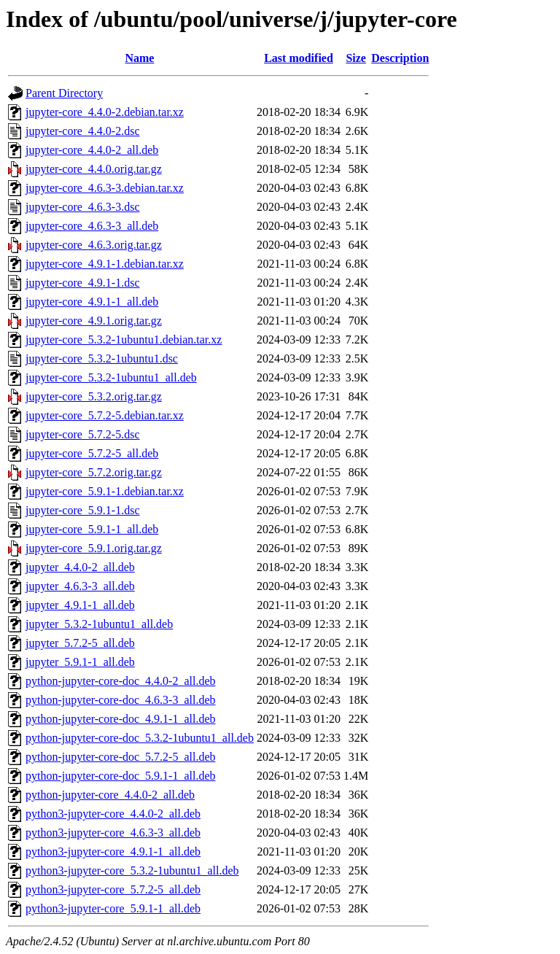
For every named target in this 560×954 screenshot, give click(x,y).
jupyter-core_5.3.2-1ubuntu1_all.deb (111, 377)
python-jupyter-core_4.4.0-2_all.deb (110, 795)
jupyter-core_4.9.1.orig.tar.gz (94, 321)
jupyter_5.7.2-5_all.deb (80, 643)
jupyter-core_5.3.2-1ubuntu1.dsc (102, 358)
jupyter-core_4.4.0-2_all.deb (92, 150)
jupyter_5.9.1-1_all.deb (80, 662)
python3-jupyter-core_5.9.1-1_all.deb (113, 908)
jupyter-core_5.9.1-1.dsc (83, 510)
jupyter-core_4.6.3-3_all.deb (92, 226)
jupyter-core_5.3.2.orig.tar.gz (94, 396)
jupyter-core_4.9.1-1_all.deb (92, 302)
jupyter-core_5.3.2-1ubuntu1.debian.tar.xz (124, 340)
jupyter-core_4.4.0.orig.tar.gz (94, 169)
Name (139, 58)
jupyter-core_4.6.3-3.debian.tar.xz (105, 188)
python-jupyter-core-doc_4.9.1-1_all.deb (120, 719)
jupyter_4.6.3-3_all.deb (80, 586)
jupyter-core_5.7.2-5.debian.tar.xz (105, 415)
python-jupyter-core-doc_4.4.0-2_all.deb (120, 681)
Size (356, 58)
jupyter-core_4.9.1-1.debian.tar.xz (105, 264)
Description (400, 58)
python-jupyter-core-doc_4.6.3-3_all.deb (120, 700)
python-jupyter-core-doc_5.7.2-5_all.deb (120, 757)
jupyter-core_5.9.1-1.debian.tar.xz (105, 491)
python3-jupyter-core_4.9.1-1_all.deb (113, 852)
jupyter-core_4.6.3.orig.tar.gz (94, 245)
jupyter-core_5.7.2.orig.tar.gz (94, 472)
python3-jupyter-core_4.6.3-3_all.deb (113, 833)
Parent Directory (64, 93)
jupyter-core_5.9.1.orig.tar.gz (94, 548)
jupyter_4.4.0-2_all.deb (80, 567)
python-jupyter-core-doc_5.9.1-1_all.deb (120, 776)
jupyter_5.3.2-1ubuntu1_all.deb (99, 624)
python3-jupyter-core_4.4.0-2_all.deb (113, 814)
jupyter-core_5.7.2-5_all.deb (92, 453)
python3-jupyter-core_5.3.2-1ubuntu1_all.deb (132, 870)
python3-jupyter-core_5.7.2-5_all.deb (113, 889)
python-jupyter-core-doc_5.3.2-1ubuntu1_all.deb (140, 738)
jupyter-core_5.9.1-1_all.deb (92, 529)
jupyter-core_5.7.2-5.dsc (83, 434)
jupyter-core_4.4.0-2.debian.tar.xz (105, 112)
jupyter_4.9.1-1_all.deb (80, 605)
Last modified (299, 58)
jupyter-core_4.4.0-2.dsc (83, 131)
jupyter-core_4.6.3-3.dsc (83, 207)
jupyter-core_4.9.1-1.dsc (83, 283)
